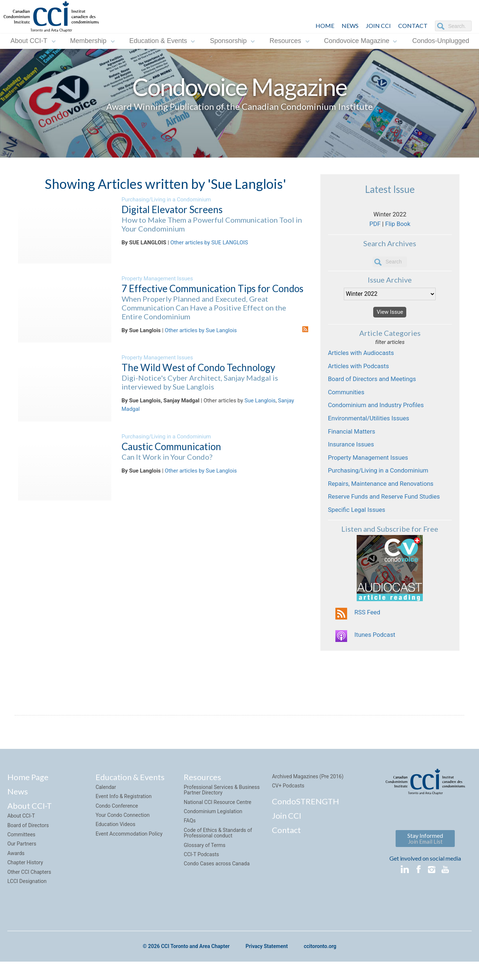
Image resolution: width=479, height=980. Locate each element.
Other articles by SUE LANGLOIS (209, 243)
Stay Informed (425, 859)
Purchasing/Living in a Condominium (166, 200)
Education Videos (115, 844)
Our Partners (22, 864)
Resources (285, 41)
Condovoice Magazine (357, 41)
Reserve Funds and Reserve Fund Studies (387, 513)
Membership (88, 41)
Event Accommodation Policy (129, 854)
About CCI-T (29, 41)
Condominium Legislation (213, 832)
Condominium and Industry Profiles (379, 415)
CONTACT (413, 26)
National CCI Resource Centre (217, 822)
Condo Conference (117, 826)
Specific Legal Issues (358, 527)
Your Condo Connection (123, 835)
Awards (16, 873)
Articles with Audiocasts (363, 359)
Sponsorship (228, 41)
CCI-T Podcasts (201, 875)
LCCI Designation (27, 901)
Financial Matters (353, 443)
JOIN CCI (378, 26)
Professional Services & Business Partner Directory (222, 810)
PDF (374, 226)
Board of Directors (28, 845)
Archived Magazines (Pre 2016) (308, 796)
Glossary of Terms (204, 865)
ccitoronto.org (320, 967)
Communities (347, 401)
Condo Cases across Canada (217, 884)
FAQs (190, 841)
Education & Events (158, 41)
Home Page (28, 797)
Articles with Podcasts (360, 373)
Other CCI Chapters (29, 892)
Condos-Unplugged (441, 41)
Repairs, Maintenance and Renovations (384, 499)
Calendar (106, 807)
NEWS (350, 26)
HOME (325, 26)
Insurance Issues (352, 457)
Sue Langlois (260, 401)
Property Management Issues (157, 279)
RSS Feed (368, 631)
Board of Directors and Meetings (374, 387)
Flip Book (398, 226)
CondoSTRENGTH (305, 821)
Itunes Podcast (376, 655)
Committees (21, 855)
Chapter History (25, 883)
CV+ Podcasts (288, 806)
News (18, 812)
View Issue (390, 316)
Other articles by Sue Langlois (201, 331)
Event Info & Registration (124, 816)
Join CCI (287, 835)
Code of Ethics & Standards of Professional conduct (218, 853)
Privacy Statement (266, 967)
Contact (286, 850)
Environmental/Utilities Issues (371, 429)
